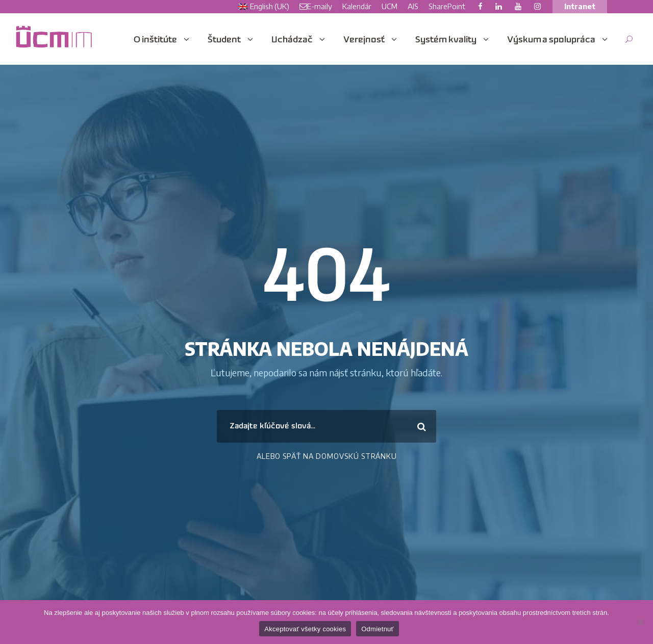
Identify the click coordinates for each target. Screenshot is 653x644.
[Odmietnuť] (640, 622)
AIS (413, 6)
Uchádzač (292, 40)
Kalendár (357, 6)
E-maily (316, 6)
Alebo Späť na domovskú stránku (327, 456)
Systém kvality (446, 40)
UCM (390, 6)
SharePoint (447, 6)
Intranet (580, 6)
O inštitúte (155, 40)
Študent (224, 40)
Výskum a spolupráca (551, 40)
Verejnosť (364, 40)
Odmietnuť (378, 629)
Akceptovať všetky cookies (305, 629)
